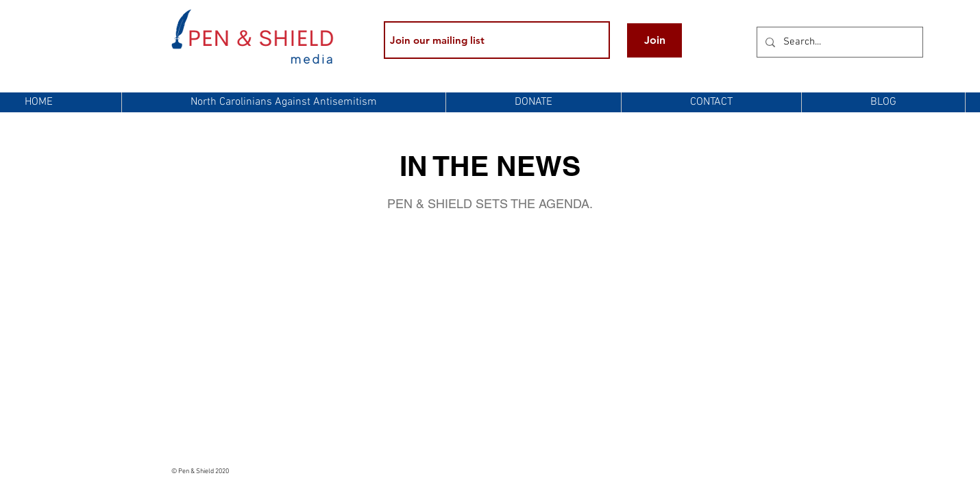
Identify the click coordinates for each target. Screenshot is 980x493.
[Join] (654, 40)
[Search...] (838, 42)
